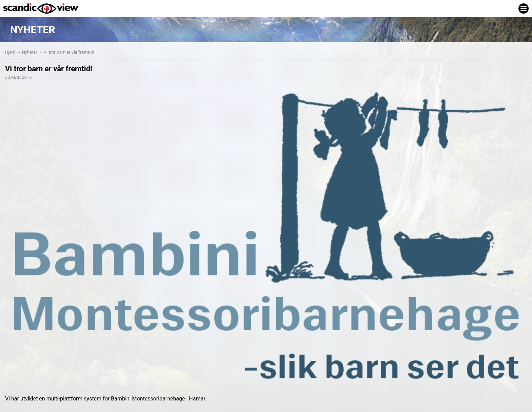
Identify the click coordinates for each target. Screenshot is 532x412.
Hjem (10, 52)
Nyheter (30, 52)
